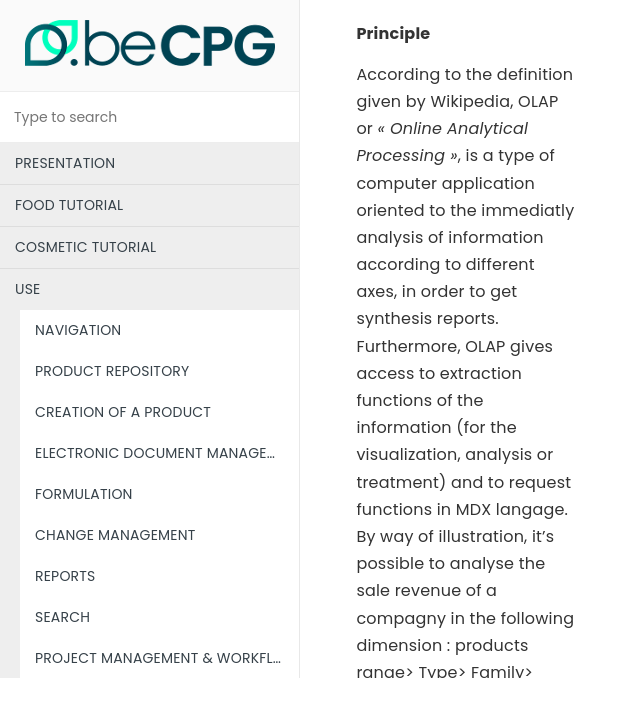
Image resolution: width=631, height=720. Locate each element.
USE (27, 289)
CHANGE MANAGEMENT (115, 535)
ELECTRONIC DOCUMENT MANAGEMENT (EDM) (167, 453)
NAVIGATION (78, 330)
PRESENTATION (65, 163)
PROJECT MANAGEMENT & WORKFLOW (166, 658)
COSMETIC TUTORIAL (85, 247)
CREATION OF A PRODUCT (123, 412)
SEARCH (62, 617)
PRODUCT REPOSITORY (112, 371)
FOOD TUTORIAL (69, 205)
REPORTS (65, 576)
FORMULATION (84, 494)
